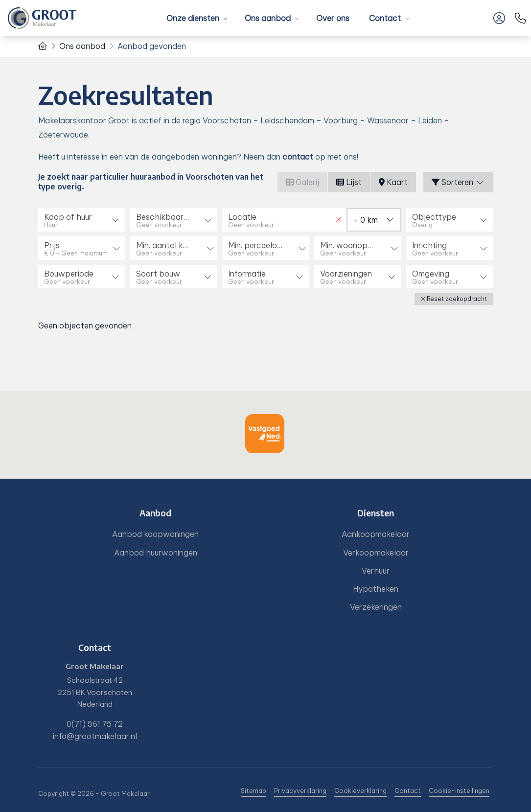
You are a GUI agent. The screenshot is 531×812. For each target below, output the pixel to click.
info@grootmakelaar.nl (95, 736)
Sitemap (254, 790)
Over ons (333, 18)
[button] (454, 299)
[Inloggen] (499, 18)
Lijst (349, 182)
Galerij (302, 182)
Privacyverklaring (300, 790)
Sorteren (458, 182)
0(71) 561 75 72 (95, 724)
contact (298, 157)
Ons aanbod (271, 18)
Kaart (393, 182)
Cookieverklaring (360, 790)
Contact (388, 18)
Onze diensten (196, 18)
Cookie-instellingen (459, 790)
